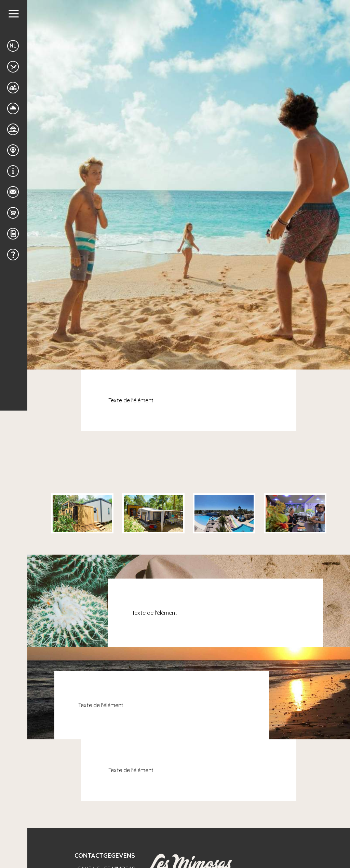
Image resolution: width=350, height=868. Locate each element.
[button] (14, 14)
